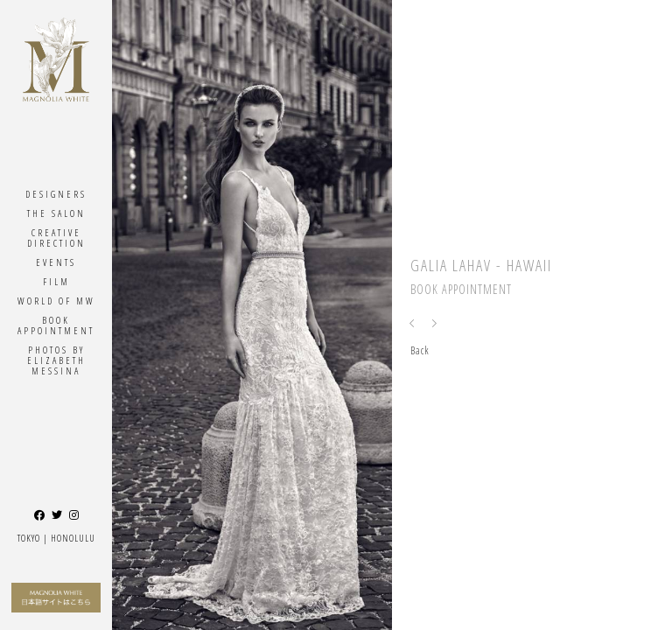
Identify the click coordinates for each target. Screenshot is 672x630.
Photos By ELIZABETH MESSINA (56, 360)
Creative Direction (56, 238)
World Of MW (56, 301)
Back (420, 350)
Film (56, 281)
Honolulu (73, 538)
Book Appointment (56, 325)
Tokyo (29, 538)
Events (56, 262)
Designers (56, 194)
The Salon (56, 213)
